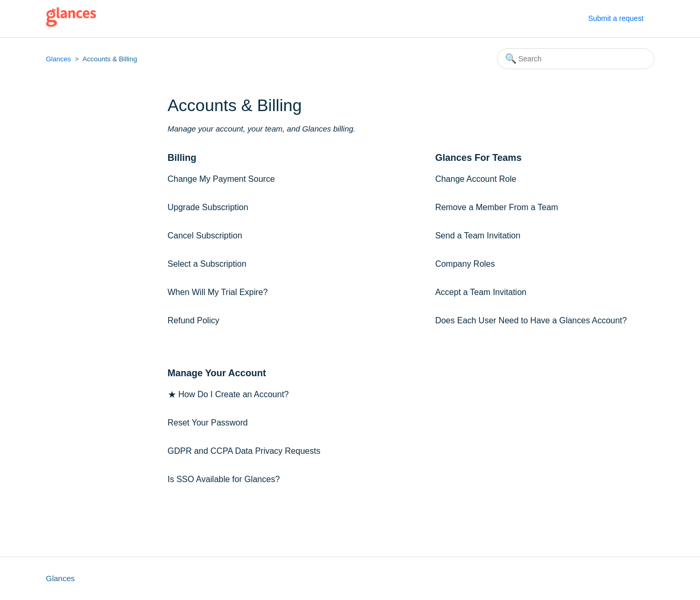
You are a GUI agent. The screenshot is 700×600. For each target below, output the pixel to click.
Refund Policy (194, 320)
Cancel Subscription (205, 236)
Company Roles (465, 264)
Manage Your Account (217, 373)
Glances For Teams (478, 158)
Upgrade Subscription (208, 207)
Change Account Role (476, 179)
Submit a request (616, 18)
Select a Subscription (207, 264)
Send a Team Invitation (478, 236)
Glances (59, 59)
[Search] (576, 59)
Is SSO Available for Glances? (224, 479)
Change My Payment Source (222, 179)
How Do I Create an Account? (234, 394)
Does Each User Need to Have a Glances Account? (531, 320)
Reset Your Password (208, 423)
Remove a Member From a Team (497, 207)
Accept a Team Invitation (481, 292)
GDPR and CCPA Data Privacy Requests (244, 451)
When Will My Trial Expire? (218, 292)
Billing (182, 158)
